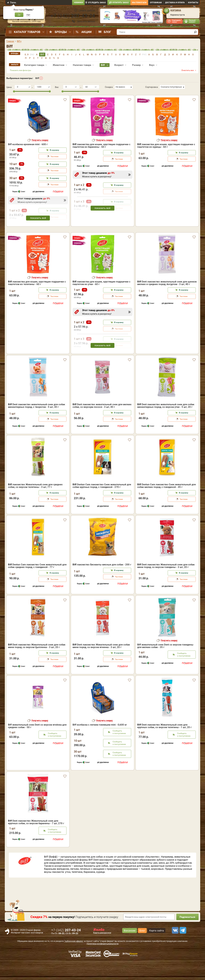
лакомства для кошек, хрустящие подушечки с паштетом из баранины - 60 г (101, 146)
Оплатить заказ (120, 3)
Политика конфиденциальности (103, 962)
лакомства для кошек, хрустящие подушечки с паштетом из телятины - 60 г (37, 301)
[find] (195, 32)
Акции (86, 32)
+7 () (73, 16)
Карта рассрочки (102, 951)
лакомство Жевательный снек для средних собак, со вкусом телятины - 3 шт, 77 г (35, 504)
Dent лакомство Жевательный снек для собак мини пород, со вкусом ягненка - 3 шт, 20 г (101, 664)
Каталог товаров (27, 32)
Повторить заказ (176, 21)
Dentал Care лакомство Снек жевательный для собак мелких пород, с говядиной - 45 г (166, 504)
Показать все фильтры (20, 70)
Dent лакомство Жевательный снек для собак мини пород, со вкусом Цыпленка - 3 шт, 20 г (37, 664)
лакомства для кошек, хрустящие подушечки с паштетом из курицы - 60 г (166, 146)
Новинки (78, 3)
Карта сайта (157, 949)
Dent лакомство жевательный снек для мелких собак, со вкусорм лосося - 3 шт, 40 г (102, 424)
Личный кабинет (192, 21)
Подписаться (187, 935)
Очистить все (188, 70)
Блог (107, 32)
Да (19, 15)
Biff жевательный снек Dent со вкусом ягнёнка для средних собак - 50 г (37, 744)
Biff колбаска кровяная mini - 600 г (28, 144)
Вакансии (130, 949)
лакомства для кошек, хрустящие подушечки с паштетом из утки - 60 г (101, 301)
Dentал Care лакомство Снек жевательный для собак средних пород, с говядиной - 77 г (37, 584)
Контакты (193, 3)
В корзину (54, 150)
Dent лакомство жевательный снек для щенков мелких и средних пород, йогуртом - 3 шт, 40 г (167, 301)
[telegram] (182, 949)
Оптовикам (156, 3)
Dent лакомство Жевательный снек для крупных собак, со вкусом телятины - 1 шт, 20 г (164, 744)
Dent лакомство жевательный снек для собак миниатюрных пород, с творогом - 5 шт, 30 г (37, 424)
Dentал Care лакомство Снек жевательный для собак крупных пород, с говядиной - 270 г (102, 504)
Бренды (61, 32)
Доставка (175, 3)
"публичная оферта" (74, 959)
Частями (54, 156)
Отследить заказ (97, 3)
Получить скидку (40, 140)
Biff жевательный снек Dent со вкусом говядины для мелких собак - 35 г (165, 664)
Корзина (176, 10)
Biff (37, 78)
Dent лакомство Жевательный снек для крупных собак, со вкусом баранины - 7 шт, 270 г (36, 840)
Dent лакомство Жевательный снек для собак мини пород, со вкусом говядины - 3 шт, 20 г (166, 584)
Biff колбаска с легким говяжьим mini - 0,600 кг (100, 743)
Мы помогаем (139, 3)
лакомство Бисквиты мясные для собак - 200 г (102, 583)
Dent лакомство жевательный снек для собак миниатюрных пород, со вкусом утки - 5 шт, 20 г (166, 424)
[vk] (175, 949)
